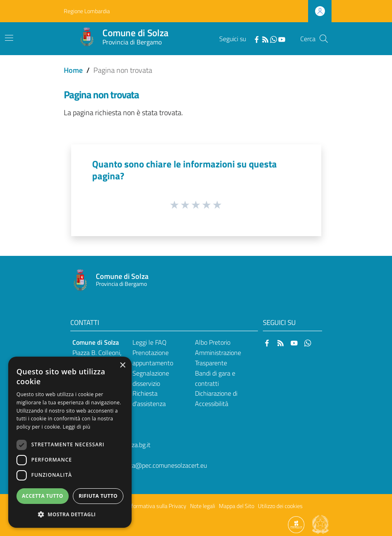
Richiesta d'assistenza (149, 398)
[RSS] (265, 39)
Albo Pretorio (213, 342)
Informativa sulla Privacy (157, 506)
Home (73, 70)
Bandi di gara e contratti (215, 378)
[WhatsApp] (274, 39)
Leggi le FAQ (150, 342)
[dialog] (70, 442)
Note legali (203, 506)
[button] (70, 514)
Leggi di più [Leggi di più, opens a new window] (77, 427)
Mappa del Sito (237, 506)
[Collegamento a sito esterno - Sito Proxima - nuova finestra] (296, 524)
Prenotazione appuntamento (153, 358)
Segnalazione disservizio (151, 378)
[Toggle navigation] (9, 38)
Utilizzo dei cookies (280, 506)
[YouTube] (282, 39)
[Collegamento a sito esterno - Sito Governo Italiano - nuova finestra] (320, 524)
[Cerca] (324, 39)
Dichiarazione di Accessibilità (216, 398)
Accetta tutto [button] (42, 496)
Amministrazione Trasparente (218, 358)
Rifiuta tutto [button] (98, 496)
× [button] (122, 365)
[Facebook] (257, 39)
